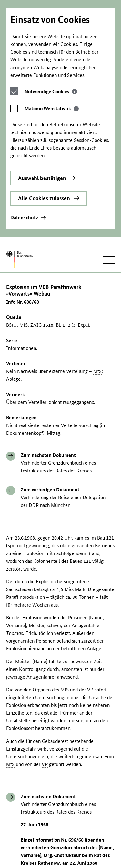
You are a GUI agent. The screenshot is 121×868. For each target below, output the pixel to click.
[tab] (51, 30)
